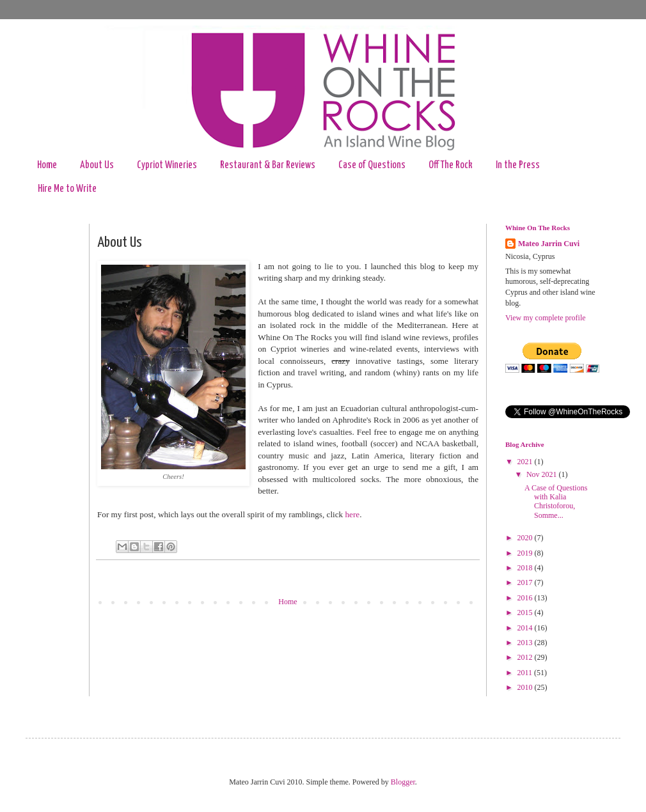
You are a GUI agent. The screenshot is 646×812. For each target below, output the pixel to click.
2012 (526, 657)
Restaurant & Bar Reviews (268, 165)
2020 (526, 538)
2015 (526, 613)
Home (47, 165)
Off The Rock (451, 165)
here (353, 514)
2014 (526, 628)
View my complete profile (546, 318)
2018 (526, 568)
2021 (526, 462)
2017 (526, 582)
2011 (526, 673)
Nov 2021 (543, 474)
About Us (97, 165)
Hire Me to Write (67, 189)
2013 (526, 643)
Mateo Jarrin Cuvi (549, 244)
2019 (526, 553)
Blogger (403, 782)
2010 (526, 687)
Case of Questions (372, 165)
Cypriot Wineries (167, 165)
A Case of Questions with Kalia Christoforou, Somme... (556, 502)
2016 (526, 598)
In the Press (518, 165)
